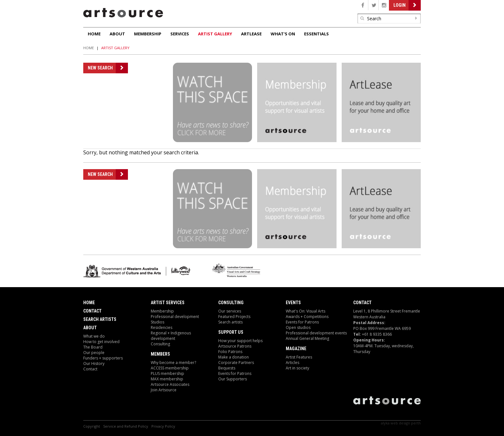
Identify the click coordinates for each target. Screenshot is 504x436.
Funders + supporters (103, 358)
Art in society (297, 368)
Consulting (160, 344)
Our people (94, 353)
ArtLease (251, 34)
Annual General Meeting (307, 338)
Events (293, 303)
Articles (292, 363)
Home (94, 34)
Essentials (316, 34)
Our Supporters (233, 379)
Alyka (385, 423)
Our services (230, 311)
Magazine (296, 349)
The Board (93, 347)
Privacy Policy (163, 426)
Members (160, 354)
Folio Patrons (230, 352)
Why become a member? (173, 363)
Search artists (230, 322)
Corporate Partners (236, 363)
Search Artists (100, 319)
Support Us (231, 332)
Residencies (162, 327)
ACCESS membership (170, 368)
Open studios (298, 327)
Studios (157, 322)
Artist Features (299, 357)
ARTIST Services (168, 303)
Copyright (92, 426)
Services (180, 34)
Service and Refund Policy (126, 426)
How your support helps (240, 341)
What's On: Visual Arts (306, 311)
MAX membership (167, 379)
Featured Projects (234, 317)
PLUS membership (167, 373)
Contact (92, 311)
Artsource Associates (170, 384)
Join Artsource (164, 390)
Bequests (227, 368)
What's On (283, 34)
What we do (94, 336)
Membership (148, 34)
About (117, 34)
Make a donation (234, 357)
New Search (100, 68)
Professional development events (316, 333)
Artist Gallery (215, 34)
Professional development (175, 317)
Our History (94, 363)
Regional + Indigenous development (171, 336)
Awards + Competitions (307, 317)
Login (400, 5)
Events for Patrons (235, 373)
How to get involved (101, 342)
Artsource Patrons (235, 346)
